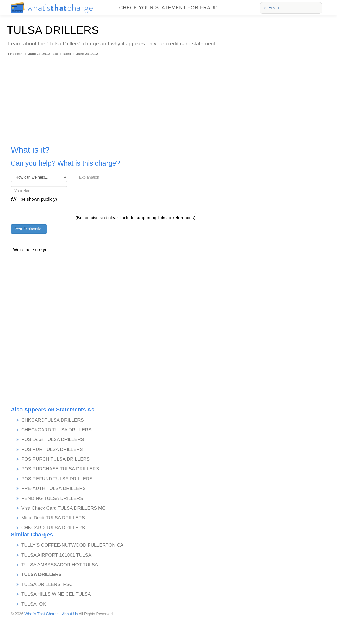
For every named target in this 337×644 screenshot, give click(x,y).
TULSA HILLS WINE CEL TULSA (56, 594)
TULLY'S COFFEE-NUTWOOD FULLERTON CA (72, 545)
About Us (70, 614)
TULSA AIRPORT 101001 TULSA (56, 555)
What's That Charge (42, 614)
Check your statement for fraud (168, 8)
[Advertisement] (170, 98)
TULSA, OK (34, 604)
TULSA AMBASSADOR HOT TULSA (60, 565)
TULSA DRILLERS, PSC (47, 584)
